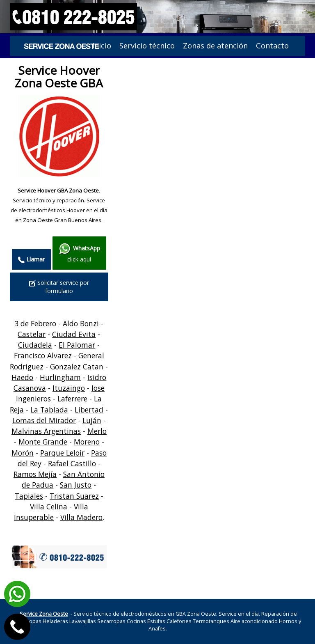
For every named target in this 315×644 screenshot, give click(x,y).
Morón (23, 453)
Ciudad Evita (74, 334)
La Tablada (49, 410)
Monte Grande (43, 442)
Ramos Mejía (35, 474)
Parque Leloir (62, 453)
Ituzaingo (69, 388)
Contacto (272, 46)
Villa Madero (81, 517)
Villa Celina (49, 506)
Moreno (87, 442)
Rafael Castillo (72, 463)
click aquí (79, 253)
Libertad (89, 410)
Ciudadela (35, 345)
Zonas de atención (215, 46)
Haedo (22, 377)
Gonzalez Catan (77, 367)
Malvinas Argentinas (46, 431)
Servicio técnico (147, 46)
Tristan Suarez (74, 496)
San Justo (76, 485)
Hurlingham (60, 377)
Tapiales (29, 496)
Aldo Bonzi (81, 323)
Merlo (97, 431)
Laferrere (72, 399)
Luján (92, 420)
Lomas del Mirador (44, 420)
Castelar (32, 334)
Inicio (102, 46)
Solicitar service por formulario (59, 287)
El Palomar (77, 345)
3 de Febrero (35, 323)
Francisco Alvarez (43, 355)
